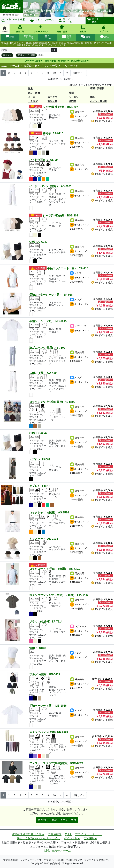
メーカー (33, 97)
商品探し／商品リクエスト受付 (57, 820)
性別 (71, 93)
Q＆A (68, 834)
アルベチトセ (70, 66)
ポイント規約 (72, 838)
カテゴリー (54, 97)
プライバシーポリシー (89, 834)
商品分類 (52, 101)
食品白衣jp (30, 66)
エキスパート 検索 (13, 20)
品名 (30, 88)
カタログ (33, 101)
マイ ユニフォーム (42, 20)
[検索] (26, 50)
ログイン (7, 55)
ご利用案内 (55, 834)
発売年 (72, 101)
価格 (92, 97)
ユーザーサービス (65, 21)
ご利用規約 (90, 838)
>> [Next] (67, 73)
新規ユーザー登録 (26, 55)
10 (54, 73)
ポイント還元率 (98, 101)
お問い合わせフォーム (57, 851)
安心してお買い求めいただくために (39, 838)
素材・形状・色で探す (56, 61)
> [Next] (61, 73)
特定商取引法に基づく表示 (28, 834)
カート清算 (93, 20)
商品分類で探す (79, 61)
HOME (5, 29)
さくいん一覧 (49, 66)
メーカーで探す (33, 61)
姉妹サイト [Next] (79, 73)
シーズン (74, 97)
